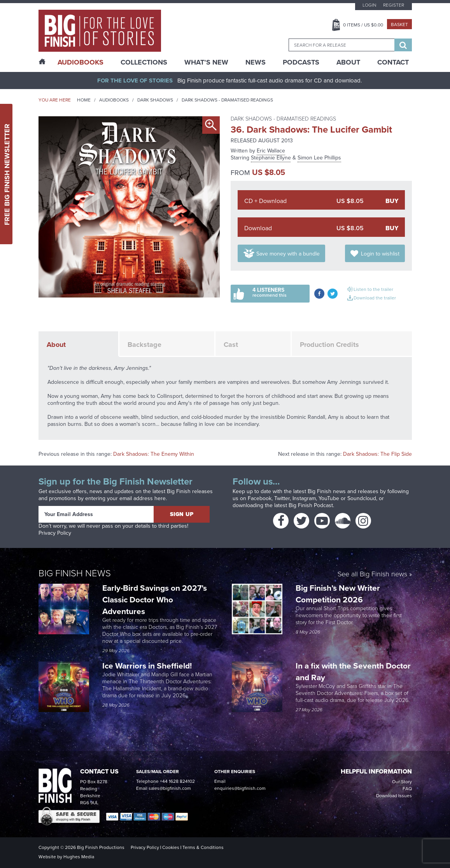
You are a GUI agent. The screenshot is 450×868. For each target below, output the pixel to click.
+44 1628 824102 (177, 781)
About (348, 62)
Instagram (304, 498)
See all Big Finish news (372, 575)
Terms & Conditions (203, 847)
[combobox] (341, 45)
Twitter (282, 498)
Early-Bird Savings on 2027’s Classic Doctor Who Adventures (155, 599)
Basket (399, 24)
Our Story (402, 782)
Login (369, 5)
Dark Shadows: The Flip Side (377, 454)
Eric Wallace (271, 151)
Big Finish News (75, 573)
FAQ (407, 789)
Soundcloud (362, 498)
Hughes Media (79, 857)
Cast (231, 345)
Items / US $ (363, 25)
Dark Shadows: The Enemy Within (154, 454)
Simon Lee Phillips (319, 158)
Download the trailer (375, 298)
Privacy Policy (55, 533)
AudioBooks (81, 62)
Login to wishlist (380, 254)
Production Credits (329, 345)
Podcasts (301, 62)
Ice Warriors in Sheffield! (148, 666)
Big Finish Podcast (311, 505)
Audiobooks (114, 100)
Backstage (144, 345)
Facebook (260, 498)
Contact (393, 62)
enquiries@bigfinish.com (240, 788)
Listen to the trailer (373, 289)
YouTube (329, 498)
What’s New (206, 62)
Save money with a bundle (288, 254)
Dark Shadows (155, 100)
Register (394, 5)
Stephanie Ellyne (271, 158)
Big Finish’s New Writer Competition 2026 (338, 594)
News (256, 62)
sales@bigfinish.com (170, 788)
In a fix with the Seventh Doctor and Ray (353, 671)
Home (84, 100)
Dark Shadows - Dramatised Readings (227, 100)
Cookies (171, 847)
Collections (144, 62)
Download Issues (394, 796)
